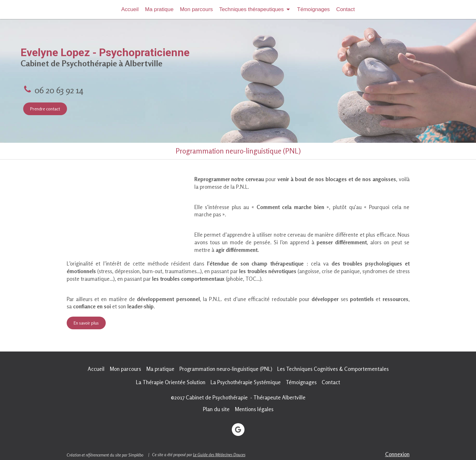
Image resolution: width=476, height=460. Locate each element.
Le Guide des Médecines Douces (219, 455)
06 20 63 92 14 (59, 90)
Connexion (397, 454)
